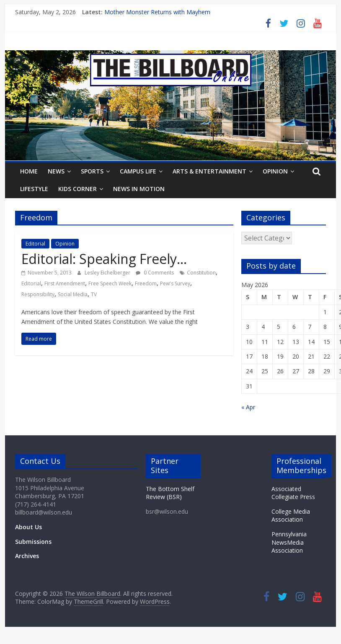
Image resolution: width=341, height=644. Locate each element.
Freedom (146, 283)
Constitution (201, 273)
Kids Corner (77, 189)
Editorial (35, 244)
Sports (92, 171)
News (56, 171)
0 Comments (155, 273)
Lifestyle (34, 189)
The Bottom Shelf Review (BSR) (170, 493)
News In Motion (139, 189)
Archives (27, 556)
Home (29, 171)
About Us (28, 527)
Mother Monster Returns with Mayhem (157, 12)
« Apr (248, 407)
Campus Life (138, 171)
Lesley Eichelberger (108, 273)
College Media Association (291, 516)
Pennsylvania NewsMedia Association (289, 542)
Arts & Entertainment (209, 171)
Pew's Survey (175, 283)
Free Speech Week (110, 283)
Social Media (73, 294)
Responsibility (38, 294)
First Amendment (65, 283)
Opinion (275, 171)
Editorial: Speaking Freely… (104, 259)
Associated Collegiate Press (293, 493)
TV (94, 294)
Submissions (33, 542)
